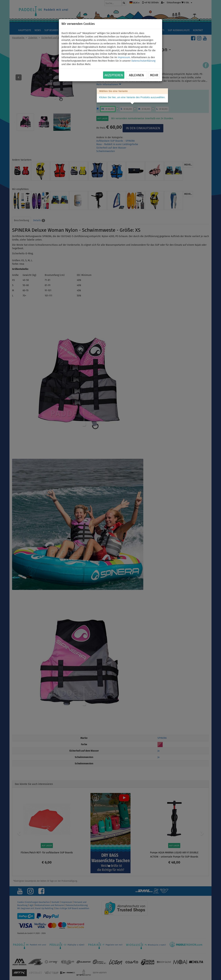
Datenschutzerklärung (143, 61)
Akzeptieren (114, 75)
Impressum (124, 57)
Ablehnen (136, 75)
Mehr (154, 75)
